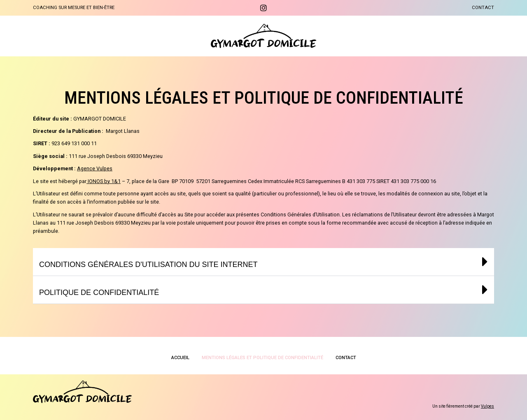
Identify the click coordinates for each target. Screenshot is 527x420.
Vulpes (487, 406)
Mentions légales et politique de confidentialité (262, 358)
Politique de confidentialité (101, 292)
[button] (263, 262)
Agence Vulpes (95, 168)
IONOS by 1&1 (104, 181)
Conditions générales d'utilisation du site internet (151, 264)
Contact (483, 8)
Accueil (180, 358)
